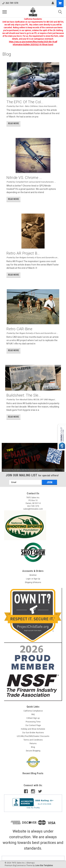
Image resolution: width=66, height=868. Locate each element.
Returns (33, 743)
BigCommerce (19, 865)
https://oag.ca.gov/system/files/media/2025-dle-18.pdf (33, 42)
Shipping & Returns (33, 582)
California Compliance (33, 711)
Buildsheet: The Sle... (24, 395)
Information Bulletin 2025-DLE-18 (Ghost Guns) (33, 45)
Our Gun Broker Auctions (33, 733)
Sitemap (30, 863)
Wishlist (33, 575)
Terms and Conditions (33, 740)
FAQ (33, 714)
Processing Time (33, 722)
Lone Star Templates (44, 865)
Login (28, 579)
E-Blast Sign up (33, 718)
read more (13, 123)
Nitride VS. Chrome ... (24, 178)
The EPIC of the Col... (25, 102)
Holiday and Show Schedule (33, 729)
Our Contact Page (33, 725)
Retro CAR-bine (19, 329)
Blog (33, 747)
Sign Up (37, 579)
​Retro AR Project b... (23, 253)
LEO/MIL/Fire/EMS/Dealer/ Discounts (33, 736)
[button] (33, 457)
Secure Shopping (33, 751)
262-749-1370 (10, 3)
